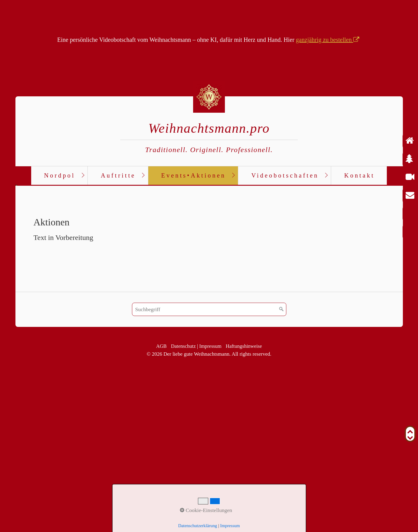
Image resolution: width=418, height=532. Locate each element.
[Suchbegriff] (209, 461)
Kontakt (359, 175)
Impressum (230, 526)
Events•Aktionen (194, 175)
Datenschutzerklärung (198, 526)
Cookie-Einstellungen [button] (206, 510)
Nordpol (60, 175)
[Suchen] (281, 461)
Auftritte (118, 175)
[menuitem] (59, 176)
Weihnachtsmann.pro (209, 128)
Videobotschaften (285, 175)
